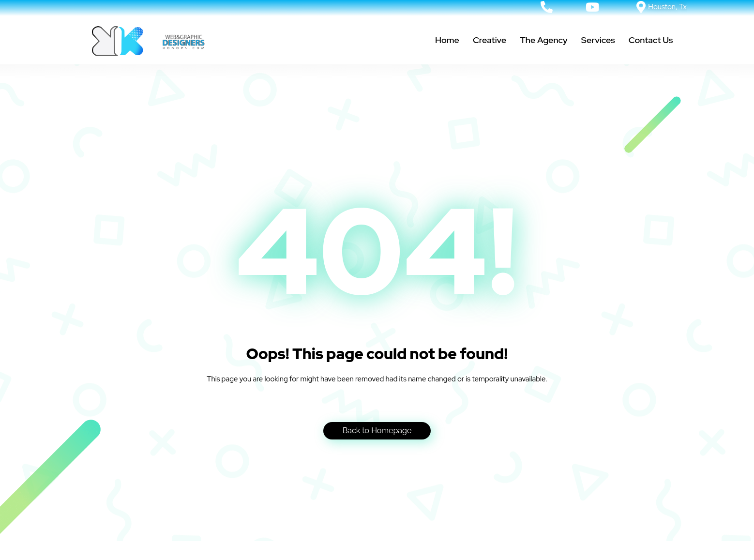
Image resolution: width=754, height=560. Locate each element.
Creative (490, 40)
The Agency (543, 40)
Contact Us (651, 40)
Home (447, 40)
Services (598, 40)
